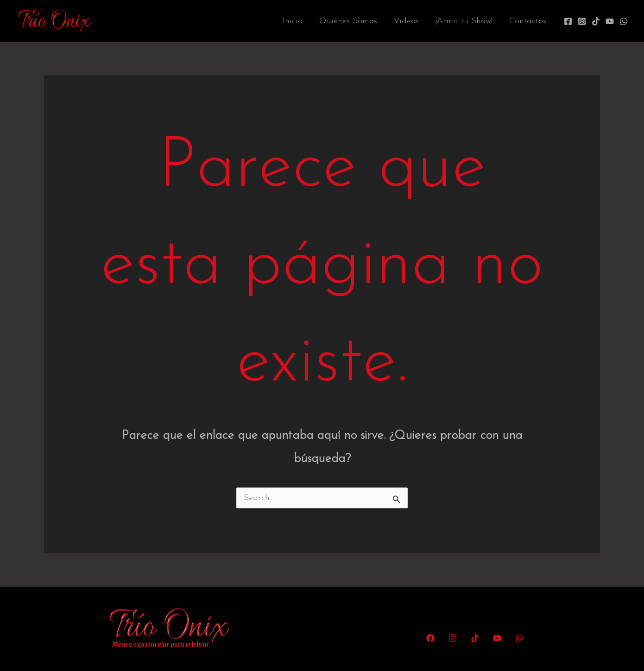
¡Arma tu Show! (464, 21)
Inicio (293, 21)
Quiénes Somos (348, 21)
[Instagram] (582, 21)
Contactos (528, 21)
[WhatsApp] (624, 21)
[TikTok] (596, 21)
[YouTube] (610, 21)
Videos (406, 21)
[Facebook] (568, 21)
